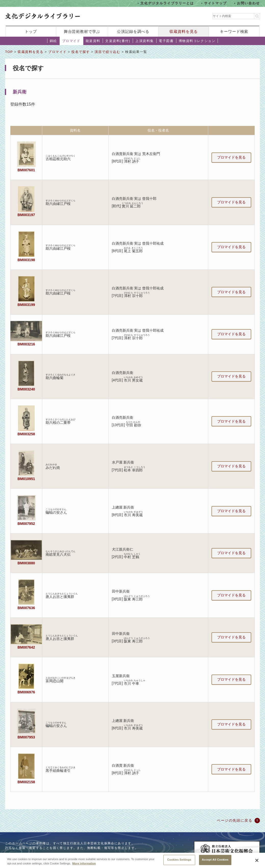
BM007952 (26, 524)
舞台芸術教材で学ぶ (82, 31)
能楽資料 (93, 41)
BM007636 (26, 608)
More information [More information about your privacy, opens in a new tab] (84, 866)
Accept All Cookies (215, 862)
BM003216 (26, 344)
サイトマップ (216, 3)
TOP (9, 52)
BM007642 (26, 647)
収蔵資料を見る (184, 31)
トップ (31, 31)
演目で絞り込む (107, 52)
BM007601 (26, 170)
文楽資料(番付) (118, 41)
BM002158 (26, 782)
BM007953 (26, 737)
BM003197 (26, 215)
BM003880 (26, 563)
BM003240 (26, 389)
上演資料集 (144, 41)
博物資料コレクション (197, 41)
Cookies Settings (179, 862)
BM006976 (26, 692)
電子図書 (166, 41)
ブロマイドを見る (231, 157)
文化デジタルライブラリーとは (167, 3)
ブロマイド (71, 41)
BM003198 (26, 260)
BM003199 (26, 305)
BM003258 (26, 434)
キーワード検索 (234, 31)
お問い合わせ (248, 3)
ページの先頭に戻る (235, 820)
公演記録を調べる (133, 31)
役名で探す (81, 52)
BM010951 (26, 479)
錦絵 (53, 41)
